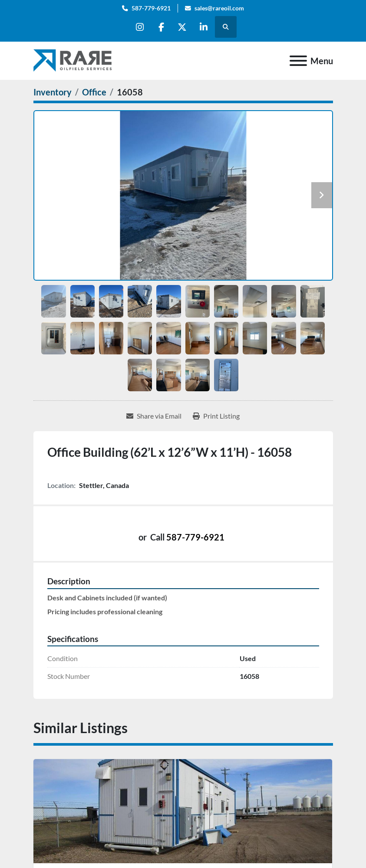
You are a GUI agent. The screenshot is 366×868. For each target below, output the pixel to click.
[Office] (94, 92)
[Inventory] (53, 92)
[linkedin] (205, 27)
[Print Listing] (216, 416)
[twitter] (183, 27)
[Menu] (298, 61)
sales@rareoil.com (219, 8)
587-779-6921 (151, 8)
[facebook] (161, 27)
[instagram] (138, 27)
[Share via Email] (154, 416)
